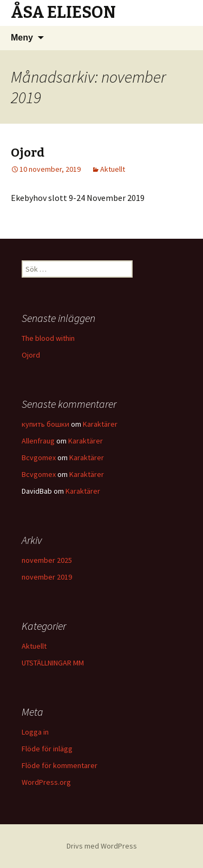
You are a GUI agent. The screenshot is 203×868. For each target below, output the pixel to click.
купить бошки (45, 424)
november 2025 (47, 560)
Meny (22, 38)
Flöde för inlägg (47, 749)
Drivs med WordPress (102, 846)
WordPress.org (46, 782)
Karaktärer (100, 424)
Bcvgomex (39, 457)
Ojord (28, 153)
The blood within (48, 338)
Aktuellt (113, 169)
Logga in (35, 732)
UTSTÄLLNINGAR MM (53, 663)
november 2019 (47, 577)
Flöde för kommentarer (60, 765)
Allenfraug (38, 441)
